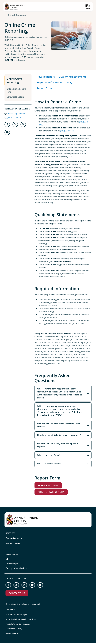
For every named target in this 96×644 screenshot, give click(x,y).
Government (13, 545)
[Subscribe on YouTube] (32, 586)
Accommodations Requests (17, 616)
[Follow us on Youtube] (7, 133)
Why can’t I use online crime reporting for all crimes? (59, 426)
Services (10, 534)
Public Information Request (18, 625)
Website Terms (12, 635)
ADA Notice (10, 611)
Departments (14, 539)
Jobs (7, 560)
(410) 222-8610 (67, 132)
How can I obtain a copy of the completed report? (57, 446)
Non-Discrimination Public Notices (20, 620)
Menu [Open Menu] (88, 8)
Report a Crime (48, 487)
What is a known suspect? (50, 465)
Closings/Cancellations (16, 569)
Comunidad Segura (15, 98)
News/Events (12, 555)
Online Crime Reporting (14, 82)
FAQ (70, 84)
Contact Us (17, 594)
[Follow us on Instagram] (23, 125)
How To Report (46, 78)
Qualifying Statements (73, 78)
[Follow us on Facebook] (7, 125)
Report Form (44, 89)
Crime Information (17, 15)
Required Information (50, 84)
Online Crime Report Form (16, 92)
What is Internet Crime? (49, 456)
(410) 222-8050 (14, 119)
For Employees (12, 565)
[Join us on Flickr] (40, 586)
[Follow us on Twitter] (15, 125)
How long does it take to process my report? (59, 436)
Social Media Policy (14, 630)
